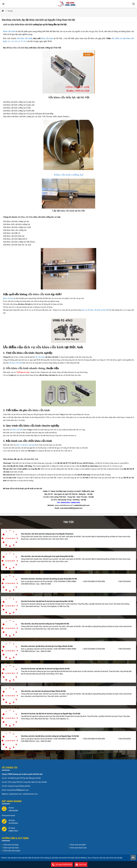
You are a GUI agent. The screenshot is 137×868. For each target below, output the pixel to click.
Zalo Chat (81, 865)
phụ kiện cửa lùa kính (60, 858)
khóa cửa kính (47, 38)
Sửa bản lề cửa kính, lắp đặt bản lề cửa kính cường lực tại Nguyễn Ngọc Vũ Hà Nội (51, 714)
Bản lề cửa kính (34, 858)
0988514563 (13, 831)
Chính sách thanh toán (78, 848)
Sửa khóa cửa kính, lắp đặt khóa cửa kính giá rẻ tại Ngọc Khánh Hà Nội (47, 646)
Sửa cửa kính (12, 858)
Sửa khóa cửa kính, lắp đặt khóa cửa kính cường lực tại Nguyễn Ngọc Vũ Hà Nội (50, 736)
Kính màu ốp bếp (116, 858)
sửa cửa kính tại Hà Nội (17, 41)
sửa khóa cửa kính (24, 38)
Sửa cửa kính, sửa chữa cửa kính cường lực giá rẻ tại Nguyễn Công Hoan (47, 534)
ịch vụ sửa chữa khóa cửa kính (18, 25)
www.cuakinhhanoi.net (63, 505)
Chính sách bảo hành (11, 848)
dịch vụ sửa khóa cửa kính (44, 347)
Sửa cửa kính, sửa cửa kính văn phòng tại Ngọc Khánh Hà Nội (43, 691)
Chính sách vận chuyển (12, 851)
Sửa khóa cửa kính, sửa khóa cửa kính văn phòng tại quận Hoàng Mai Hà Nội (49, 579)
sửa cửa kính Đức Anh (29, 459)
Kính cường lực (46, 858)
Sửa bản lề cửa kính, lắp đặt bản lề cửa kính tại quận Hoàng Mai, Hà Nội (47, 601)
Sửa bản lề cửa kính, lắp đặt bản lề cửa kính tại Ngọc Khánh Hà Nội (45, 669)
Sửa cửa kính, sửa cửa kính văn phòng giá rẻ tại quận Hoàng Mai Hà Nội (47, 556)
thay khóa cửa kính (17, 48)
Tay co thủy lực (93, 858)
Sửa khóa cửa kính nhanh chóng (25, 368)
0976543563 (13, 823)
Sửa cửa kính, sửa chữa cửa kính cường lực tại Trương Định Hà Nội (45, 624)
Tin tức (10, 11)
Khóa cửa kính (9, 31)
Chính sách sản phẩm (78, 845)
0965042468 (13, 811)
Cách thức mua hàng (11, 845)
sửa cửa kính (40, 357)
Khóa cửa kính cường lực (68, 175)
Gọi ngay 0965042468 (62, 865)
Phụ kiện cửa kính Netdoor (78, 858)
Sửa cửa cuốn (104, 858)
